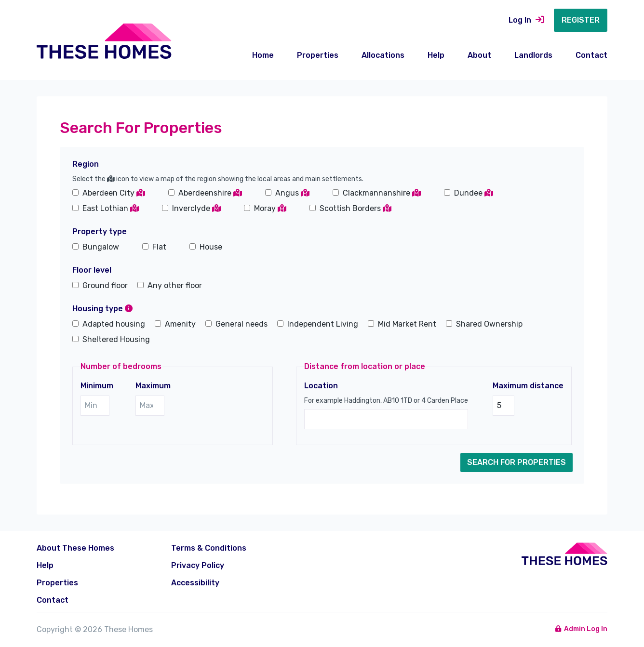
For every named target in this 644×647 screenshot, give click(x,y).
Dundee (474, 193)
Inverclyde (196, 208)
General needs (241, 324)
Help (436, 55)
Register (581, 20)
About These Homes (75, 548)
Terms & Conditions (209, 548)
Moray (270, 208)
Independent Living (323, 324)
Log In (526, 20)
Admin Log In (582, 629)
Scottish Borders (356, 208)
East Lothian (111, 208)
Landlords (533, 55)
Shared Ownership (489, 324)
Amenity (180, 324)
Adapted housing (114, 324)
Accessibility (195, 583)
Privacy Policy (198, 565)
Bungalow (101, 247)
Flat (159, 247)
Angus (292, 193)
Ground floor (105, 285)
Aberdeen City (114, 193)
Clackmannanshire (382, 193)
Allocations (383, 55)
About (479, 55)
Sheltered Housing (116, 339)
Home (263, 55)
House (211, 247)
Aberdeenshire (210, 193)
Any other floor (175, 285)
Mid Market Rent (407, 324)
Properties (318, 55)
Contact (591, 55)
